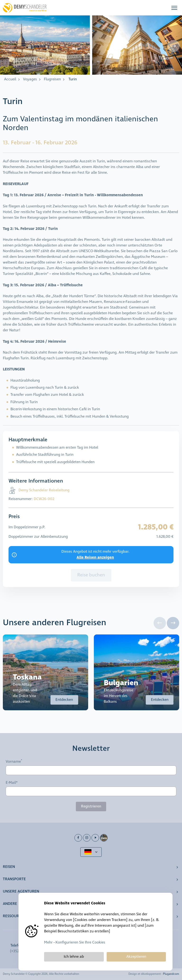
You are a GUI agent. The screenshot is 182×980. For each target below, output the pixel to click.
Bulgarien (121, 683)
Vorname (13, 762)
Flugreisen (52, 79)
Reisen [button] (9, 867)
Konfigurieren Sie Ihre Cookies (80, 942)
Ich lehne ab (74, 957)
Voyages (30, 79)
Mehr (48, 942)
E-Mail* (12, 783)
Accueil (10, 79)
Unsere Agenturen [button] (21, 891)
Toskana (27, 677)
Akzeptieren (136, 957)
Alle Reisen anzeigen (95, 557)
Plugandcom (171, 974)
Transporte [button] (14, 879)
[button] (174, 8)
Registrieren (91, 806)
